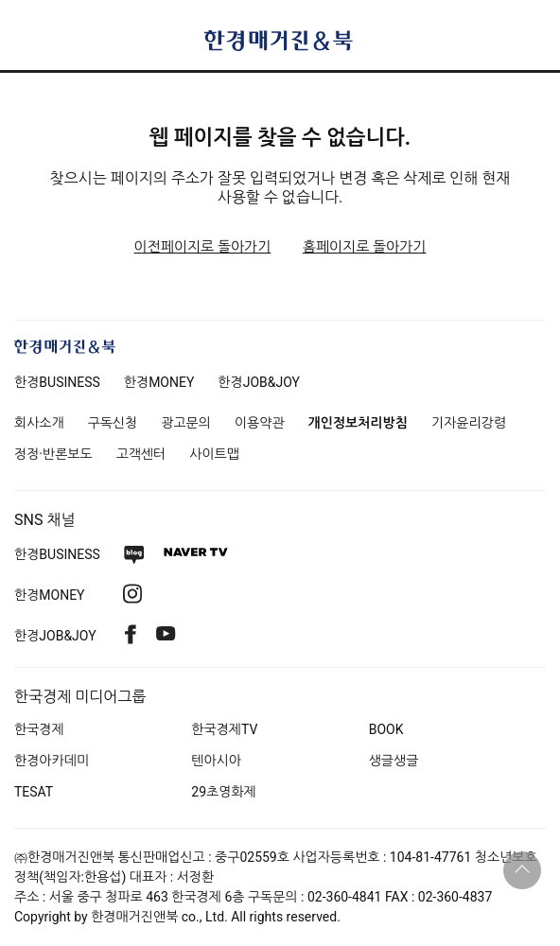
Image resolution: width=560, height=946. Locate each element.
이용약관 (260, 423)
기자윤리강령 (469, 423)
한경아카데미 (52, 761)
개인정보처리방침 (358, 423)
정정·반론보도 (53, 454)
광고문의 (186, 423)
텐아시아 (216, 761)
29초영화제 (223, 792)
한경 (57, 382)
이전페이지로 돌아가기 (203, 247)
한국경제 (39, 729)
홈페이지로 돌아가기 (365, 247)
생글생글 (394, 761)
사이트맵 (214, 454)
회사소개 (39, 423)
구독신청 (113, 423)
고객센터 (141, 454)
